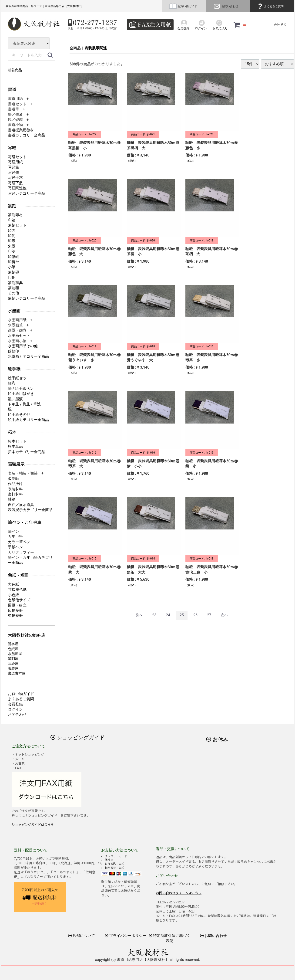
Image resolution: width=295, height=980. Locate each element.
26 (195, 615)
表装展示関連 (96, 48)
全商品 (75, 48)
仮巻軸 (13, 479)
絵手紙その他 (19, 415)
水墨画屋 (15, 654)
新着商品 (15, 70)
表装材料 (15, 489)
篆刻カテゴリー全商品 (27, 298)
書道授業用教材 (21, 130)
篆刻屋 (13, 659)
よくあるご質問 (270, 6)
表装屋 (13, 668)
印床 (12, 241)
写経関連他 (17, 188)
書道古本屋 (17, 673)
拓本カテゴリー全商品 (27, 452)
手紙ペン (15, 547)
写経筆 (13, 167)
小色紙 (13, 595)
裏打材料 (15, 494)
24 (168, 615)
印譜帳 (13, 257)
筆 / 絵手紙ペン (21, 388)
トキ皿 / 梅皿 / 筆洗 (24, 404)
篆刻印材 (15, 215)
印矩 (12, 277)
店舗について (82, 936)
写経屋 (13, 664)
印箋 (12, 251)
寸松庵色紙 (17, 589)
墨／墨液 (15, 399)
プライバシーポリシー (126, 936)
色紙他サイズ (19, 600)
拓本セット (17, 441)
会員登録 (15, 704)
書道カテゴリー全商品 (27, 135)
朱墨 (12, 246)
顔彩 (12, 383)
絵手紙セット (19, 378)
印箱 (12, 220)
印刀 (12, 231)
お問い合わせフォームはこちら (179, 893)
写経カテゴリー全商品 (27, 193)
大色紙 (13, 584)
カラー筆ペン (19, 542)
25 (182, 615)
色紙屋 (13, 649)
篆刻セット (17, 225)
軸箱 (12, 499)
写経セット (17, 157)
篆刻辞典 (15, 283)
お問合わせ (17, 714)
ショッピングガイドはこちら (33, 824)
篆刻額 (13, 288)
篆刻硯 (13, 272)
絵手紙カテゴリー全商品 (28, 420)
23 (154, 615)
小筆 (12, 267)
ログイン (15, 709)
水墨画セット (19, 336)
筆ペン (13, 531)
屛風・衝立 (17, 605)
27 (209, 615)
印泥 (12, 236)
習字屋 (13, 644)
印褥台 (13, 262)
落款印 (13, 351)
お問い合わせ (225, 6)
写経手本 (15, 178)
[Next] (225, 615)
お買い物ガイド (183, 6)
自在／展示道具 (21, 505)
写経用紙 (15, 162)
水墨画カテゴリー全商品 (28, 356)
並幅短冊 (15, 615)
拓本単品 (15, 446)
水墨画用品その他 (23, 346)
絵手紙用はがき (21, 394)
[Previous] (139, 615)
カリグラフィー (21, 552)
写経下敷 (15, 183)
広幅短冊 (15, 610)
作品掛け (15, 484)
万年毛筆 (15, 537)
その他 (13, 293)
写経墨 (13, 172)
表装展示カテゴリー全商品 (30, 510)
